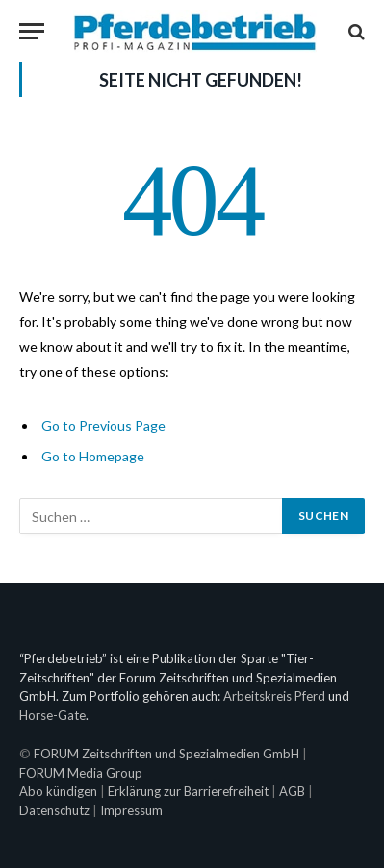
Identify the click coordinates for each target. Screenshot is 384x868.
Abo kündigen (58, 791)
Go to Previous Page (103, 425)
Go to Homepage (93, 456)
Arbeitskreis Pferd (274, 696)
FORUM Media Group (81, 773)
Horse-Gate (52, 715)
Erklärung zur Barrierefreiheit (188, 791)
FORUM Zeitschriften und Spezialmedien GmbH (166, 754)
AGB (292, 791)
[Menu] (32, 31)
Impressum (131, 810)
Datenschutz (54, 810)
